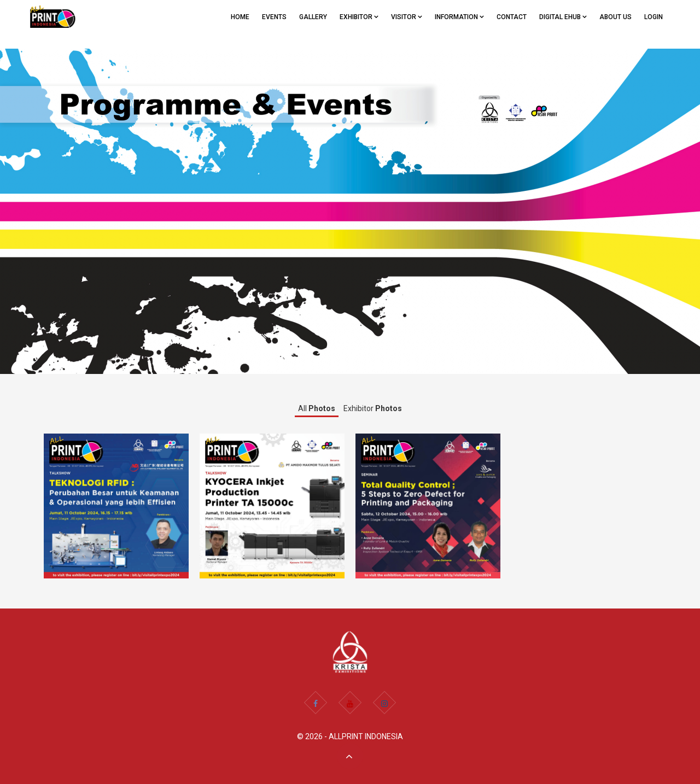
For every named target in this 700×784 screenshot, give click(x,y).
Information (459, 17)
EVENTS (274, 17)
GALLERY (313, 17)
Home (240, 17)
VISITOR (407, 17)
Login (654, 17)
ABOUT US (616, 17)
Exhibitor (373, 408)
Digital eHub (563, 17)
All (317, 408)
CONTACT (512, 17)
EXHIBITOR (359, 17)
